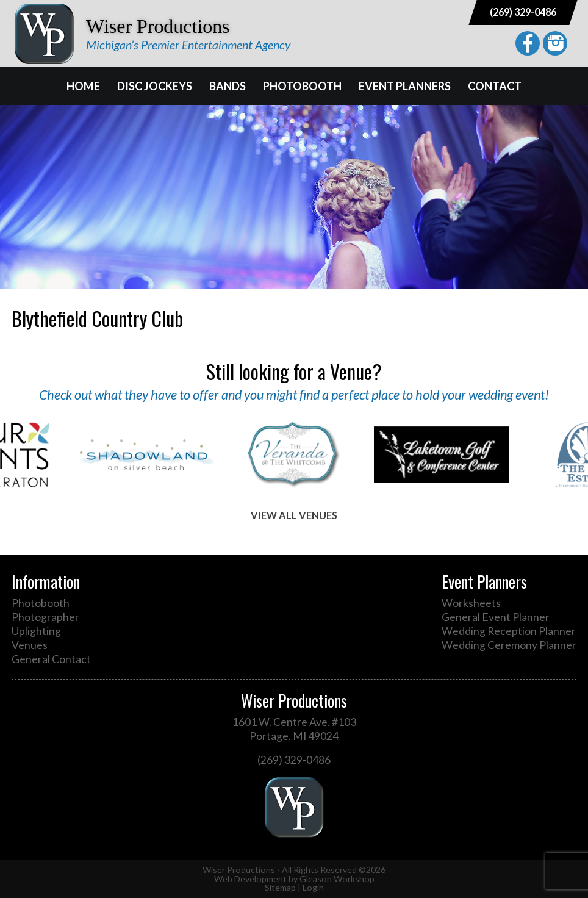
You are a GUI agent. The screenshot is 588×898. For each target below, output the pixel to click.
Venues (30, 645)
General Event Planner (496, 617)
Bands (228, 86)
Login (313, 887)
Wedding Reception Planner (509, 631)
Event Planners (405, 86)
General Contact (51, 659)
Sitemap (280, 887)
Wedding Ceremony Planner (509, 645)
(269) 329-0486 (523, 12)
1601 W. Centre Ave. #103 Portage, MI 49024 (294, 729)
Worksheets (471, 603)
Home (83, 86)
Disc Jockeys (155, 86)
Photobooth (302, 86)
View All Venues (294, 515)
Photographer (45, 617)
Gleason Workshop (337, 879)
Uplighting (36, 631)
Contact (495, 86)
